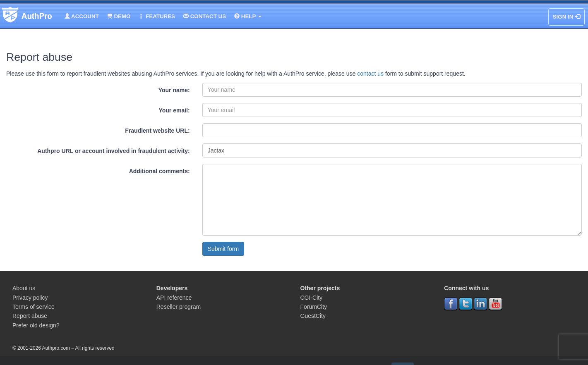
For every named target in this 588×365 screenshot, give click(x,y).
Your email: (174, 110)
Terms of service (34, 307)
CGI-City (312, 298)
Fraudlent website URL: (157, 131)
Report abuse (30, 316)
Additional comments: (160, 171)
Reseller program (179, 307)
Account (82, 16)
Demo (119, 16)
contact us (370, 74)
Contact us (205, 16)
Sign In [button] (566, 17)
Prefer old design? (36, 325)
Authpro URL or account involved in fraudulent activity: (113, 151)
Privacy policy (30, 298)
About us (24, 288)
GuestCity (313, 316)
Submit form (223, 249)
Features (157, 16)
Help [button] (248, 16)
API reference (174, 298)
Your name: (174, 90)
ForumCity (314, 307)
